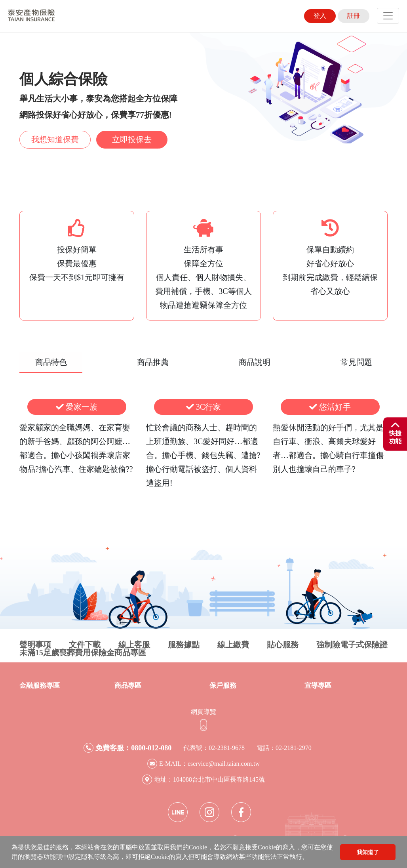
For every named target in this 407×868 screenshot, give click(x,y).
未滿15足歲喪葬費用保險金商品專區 (83, 652)
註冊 (354, 16)
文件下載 (85, 645)
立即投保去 (132, 139)
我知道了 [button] (368, 852)
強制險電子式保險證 (352, 645)
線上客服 (134, 645)
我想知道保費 (55, 139)
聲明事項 (35, 645)
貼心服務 (283, 645)
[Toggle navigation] (388, 16)
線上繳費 (233, 645)
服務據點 (184, 645)
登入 (320, 16)
